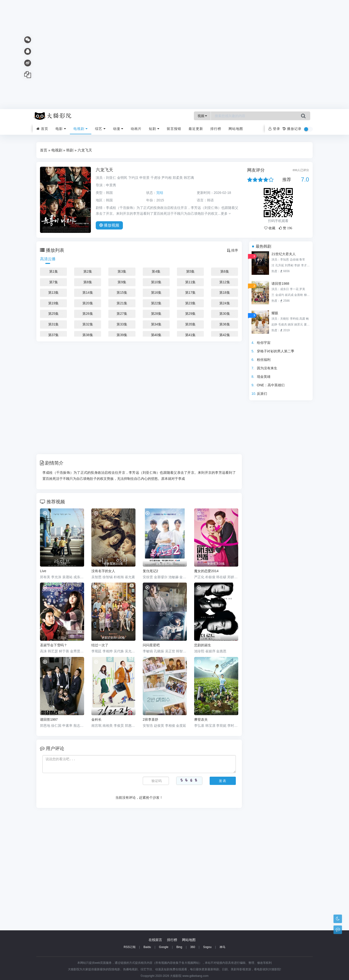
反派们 (262, 394)
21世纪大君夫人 (284, 254)
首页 (42, 129)
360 (193, 947)
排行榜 (216, 129)
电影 (61, 129)
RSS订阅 (130, 947)
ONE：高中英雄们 (271, 385)
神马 (222, 947)
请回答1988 (280, 284)
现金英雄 (264, 377)
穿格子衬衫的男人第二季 (276, 351)
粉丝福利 (264, 360)
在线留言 (155, 940)
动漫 (118, 129)
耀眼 (275, 313)
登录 (274, 129)
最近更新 (196, 129)
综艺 (100, 129)
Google (164, 947)
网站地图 (236, 129)
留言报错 (174, 129)
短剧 (154, 129)
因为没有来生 (267, 368)
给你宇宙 (264, 343)
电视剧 (81, 129)
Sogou (207, 947)
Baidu (147, 947)
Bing (179, 947)
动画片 (136, 129)
